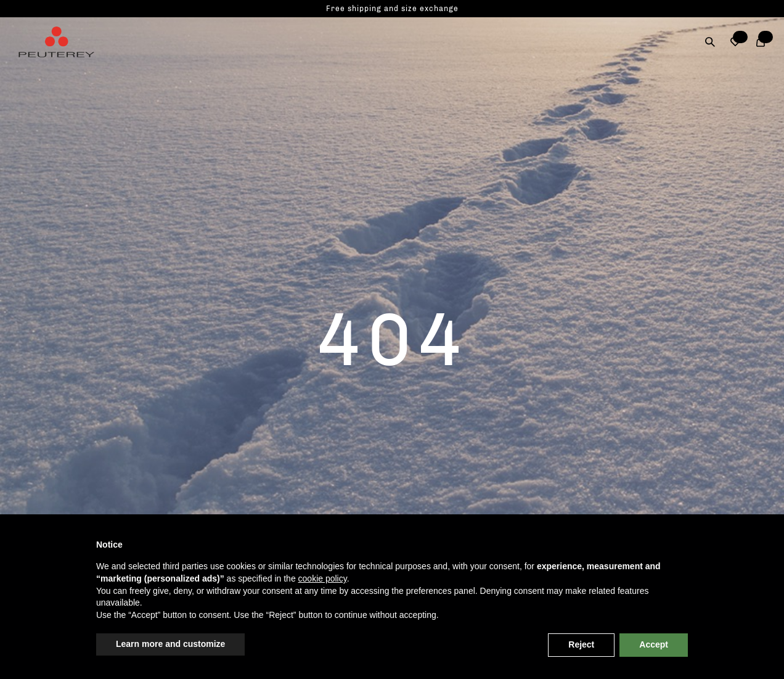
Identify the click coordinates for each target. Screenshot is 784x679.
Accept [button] (654, 644)
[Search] (710, 42)
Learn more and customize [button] (170, 644)
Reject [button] (581, 644)
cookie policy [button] (323, 578)
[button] (736, 42)
